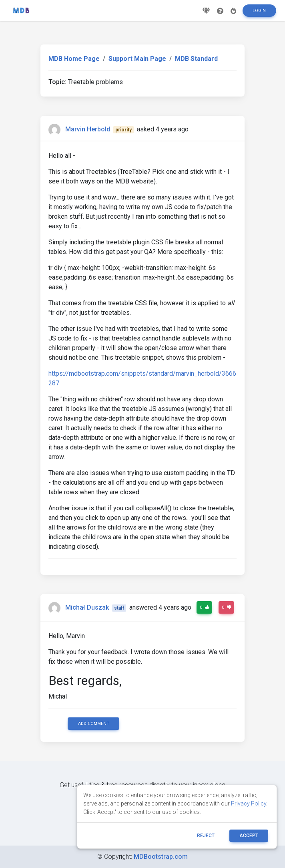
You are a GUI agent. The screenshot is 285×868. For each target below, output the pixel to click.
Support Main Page (137, 59)
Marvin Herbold (88, 129)
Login (259, 13)
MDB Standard (196, 59)
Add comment (94, 724)
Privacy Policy (249, 804)
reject (206, 836)
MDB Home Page (74, 59)
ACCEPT (249, 836)
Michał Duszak (87, 607)
